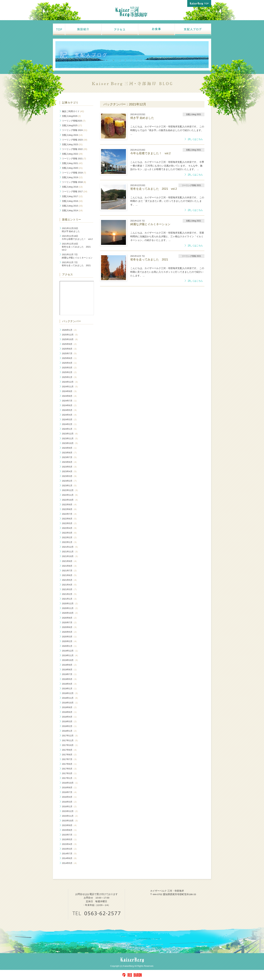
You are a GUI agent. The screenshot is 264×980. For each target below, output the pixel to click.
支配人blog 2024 (72, 135)
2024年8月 (70, 396)
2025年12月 (71, 335)
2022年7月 (70, 514)
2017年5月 (70, 769)
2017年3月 (70, 773)
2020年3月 (70, 637)
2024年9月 (70, 391)
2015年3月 (70, 849)
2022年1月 (70, 542)
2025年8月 (70, 349)
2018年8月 (70, 707)
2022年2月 (70, 537)
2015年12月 (71, 811)
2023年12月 (71, 434)
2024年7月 (70, 401)
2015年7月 (70, 835)
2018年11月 (71, 698)
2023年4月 (70, 471)
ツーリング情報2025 (74, 121)
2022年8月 (70, 509)
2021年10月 (71, 556)
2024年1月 (70, 429)
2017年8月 (70, 755)
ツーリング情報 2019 (74, 173)
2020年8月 (70, 618)
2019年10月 (71, 660)
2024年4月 (70, 415)
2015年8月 (70, 830)
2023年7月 (70, 457)
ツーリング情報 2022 (75, 149)
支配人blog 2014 (72, 210)
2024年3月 (70, 420)
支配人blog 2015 (72, 206)
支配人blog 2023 (72, 144)
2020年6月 (70, 627)
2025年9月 (70, 344)
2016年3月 (70, 802)
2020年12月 (71, 604)
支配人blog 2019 (72, 177)
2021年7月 (70, 571)
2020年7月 (70, 622)
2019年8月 (70, 670)
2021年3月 (70, 589)
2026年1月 (70, 330)
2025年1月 (70, 377)
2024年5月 (70, 410)
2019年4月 (70, 684)
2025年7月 (70, 353)
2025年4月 (70, 363)
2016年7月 (70, 792)
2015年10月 (71, 821)
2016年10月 (71, 783)
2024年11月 (71, 387)
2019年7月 (70, 674)
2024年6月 (70, 405)
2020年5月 (70, 632)
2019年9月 (70, 665)
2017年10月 (71, 745)
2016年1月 (70, 807)
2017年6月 (70, 764)
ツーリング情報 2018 (74, 182)
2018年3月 (70, 721)
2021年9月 (70, 561)
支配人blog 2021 (72, 163)
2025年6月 (70, 358)
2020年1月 (70, 646)
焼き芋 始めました (71, 230)
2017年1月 (70, 778)
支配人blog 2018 (72, 187)
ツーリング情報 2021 (74, 159)
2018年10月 (71, 703)
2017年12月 (71, 736)
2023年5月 (70, 467)
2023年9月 (70, 448)
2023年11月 (71, 438)
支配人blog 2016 (72, 201)
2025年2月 (70, 372)
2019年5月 (70, 679)
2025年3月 (70, 368)
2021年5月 (70, 580)
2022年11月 (71, 495)
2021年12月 (71, 547)
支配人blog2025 (72, 125)
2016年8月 (70, 788)
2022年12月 (71, 490)
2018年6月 (70, 712)
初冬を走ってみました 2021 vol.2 (77, 247)
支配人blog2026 (71, 116)
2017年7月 (70, 759)
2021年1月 (70, 599)
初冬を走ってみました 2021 (76, 264)
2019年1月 (70, 689)
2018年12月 (71, 693)
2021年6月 (70, 575)
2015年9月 (70, 825)
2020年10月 (71, 613)
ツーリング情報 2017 (75, 191)
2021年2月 (70, 594)
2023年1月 (70, 486)
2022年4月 (70, 528)
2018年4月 (70, 717)
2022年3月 (70, 533)
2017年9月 (70, 750)
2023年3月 (70, 476)
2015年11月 (71, 816)
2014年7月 (70, 854)
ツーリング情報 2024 (75, 130)
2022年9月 (70, 505)
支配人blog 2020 (72, 168)
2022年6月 (70, 519)
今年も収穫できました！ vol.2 (77, 238)
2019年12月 (71, 651)
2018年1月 (70, 731)
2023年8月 (70, 453)
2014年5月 (70, 863)
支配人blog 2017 (72, 196)
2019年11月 (71, 655)
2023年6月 (70, 462)
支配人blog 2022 (72, 154)
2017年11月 (71, 740)
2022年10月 (71, 500)
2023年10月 (71, 443)
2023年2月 (70, 481)
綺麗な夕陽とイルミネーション (77, 256)
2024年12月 (71, 382)
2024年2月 (70, 424)
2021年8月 (70, 566)
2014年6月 (70, 858)
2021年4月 (70, 585)
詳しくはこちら (195, 139)
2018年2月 (70, 726)
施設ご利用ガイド (73, 111)
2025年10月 (71, 339)
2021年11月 (71, 552)
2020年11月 (71, 608)
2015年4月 (70, 844)
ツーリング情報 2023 (75, 140)
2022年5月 (70, 523)
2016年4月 (70, 797)
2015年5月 (70, 839)
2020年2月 (70, 641)
